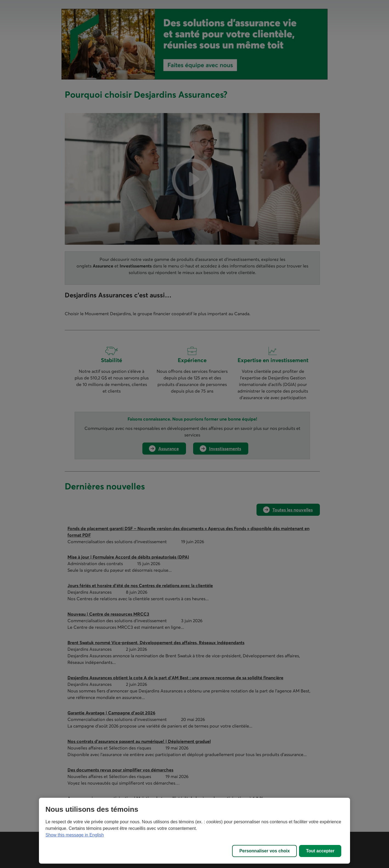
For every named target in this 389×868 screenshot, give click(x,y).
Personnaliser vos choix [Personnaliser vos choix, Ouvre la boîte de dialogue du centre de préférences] (264, 851)
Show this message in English (75, 835)
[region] (194, 831)
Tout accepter (320, 851)
